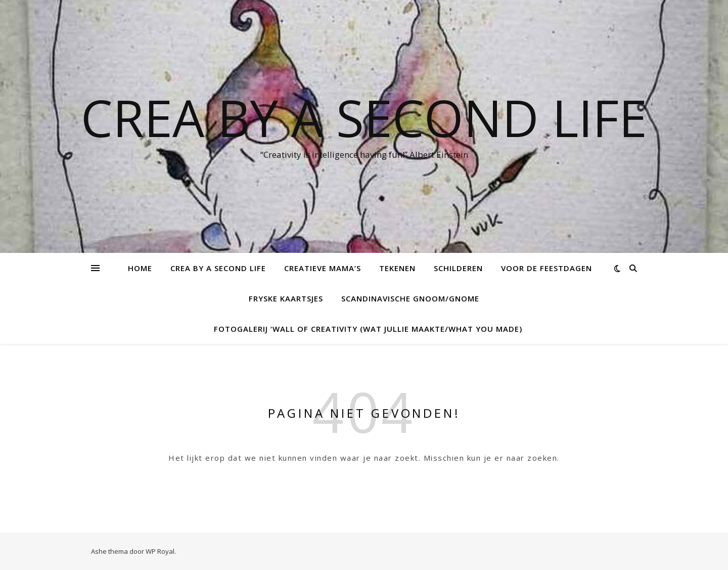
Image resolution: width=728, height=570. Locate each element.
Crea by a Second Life (364, 117)
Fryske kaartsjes (286, 298)
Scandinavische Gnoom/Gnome (410, 298)
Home (140, 268)
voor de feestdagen (547, 268)
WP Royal (160, 551)
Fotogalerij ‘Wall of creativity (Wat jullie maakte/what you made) (368, 329)
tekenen (397, 268)
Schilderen (458, 268)
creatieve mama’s (323, 268)
